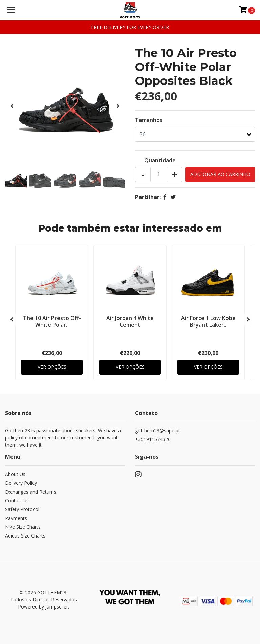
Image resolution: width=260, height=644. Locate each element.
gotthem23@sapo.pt (158, 431)
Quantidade (160, 160)
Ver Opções (52, 367)
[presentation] (12, 106)
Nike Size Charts (23, 527)
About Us (15, 474)
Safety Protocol (22, 509)
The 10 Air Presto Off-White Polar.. (52, 321)
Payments (16, 518)
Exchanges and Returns (31, 492)
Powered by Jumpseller (43, 607)
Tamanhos (149, 120)
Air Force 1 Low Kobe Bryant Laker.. (208, 321)
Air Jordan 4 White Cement (130, 321)
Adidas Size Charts (25, 536)
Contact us (17, 500)
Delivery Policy (21, 483)
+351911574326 (153, 439)
